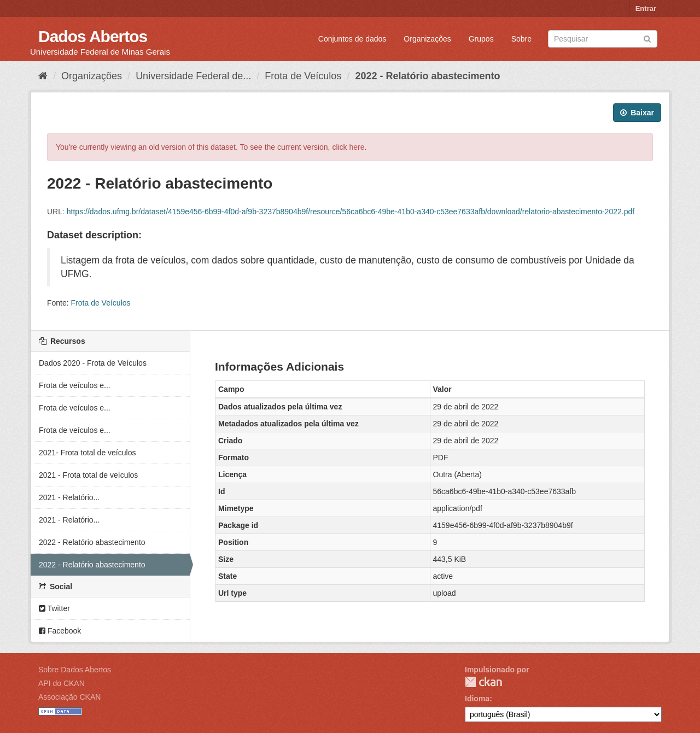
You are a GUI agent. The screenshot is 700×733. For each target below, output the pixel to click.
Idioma (477, 699)
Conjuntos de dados (352, 39)
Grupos (481, 39)
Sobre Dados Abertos (75, 670)
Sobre (521, 39)
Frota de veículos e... (75, 385)
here (357, 147)
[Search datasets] (603, 39)
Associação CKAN (69, 697)
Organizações (427, 39)
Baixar (637, 113)
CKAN (483, 682)
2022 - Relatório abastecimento (427, 76)
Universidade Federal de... (193, 76)
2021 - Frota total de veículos (88, 475)
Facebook (60, 631)
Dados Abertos (93, 36)
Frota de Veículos (303, 76)
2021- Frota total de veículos (87, 453)
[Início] (43, 76)
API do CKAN (62, 683)
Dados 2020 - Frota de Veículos (93, 363)
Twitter (54, 608)
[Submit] (647, 38)
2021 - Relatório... (69, 497)
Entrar (646, 8)
